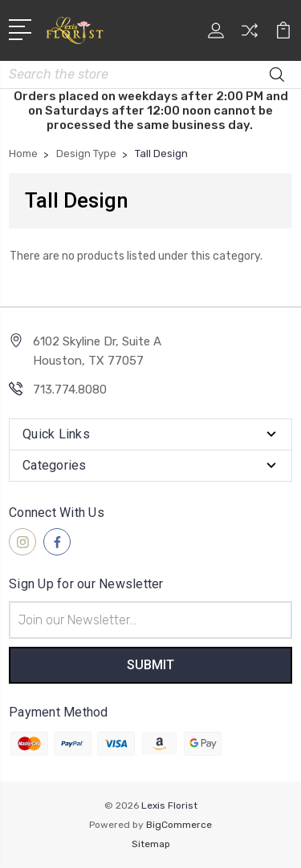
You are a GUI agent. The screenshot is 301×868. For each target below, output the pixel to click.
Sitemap (151, 844)
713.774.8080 (70, 390)
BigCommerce (179, 825)
